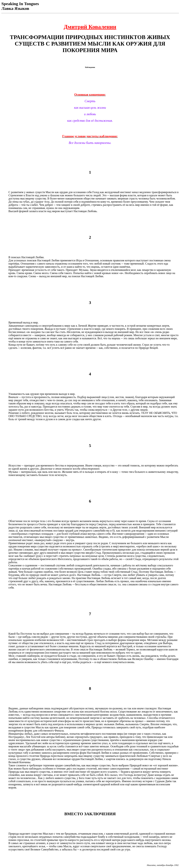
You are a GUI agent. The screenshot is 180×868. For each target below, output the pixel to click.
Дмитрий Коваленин (90, 27)
